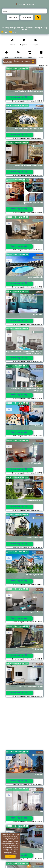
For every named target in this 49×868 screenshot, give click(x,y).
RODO (15, 853)
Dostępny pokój (19, 97)
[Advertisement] (24, 725)
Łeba (8, 74)
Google (15, 836)
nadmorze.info (24, 4)
